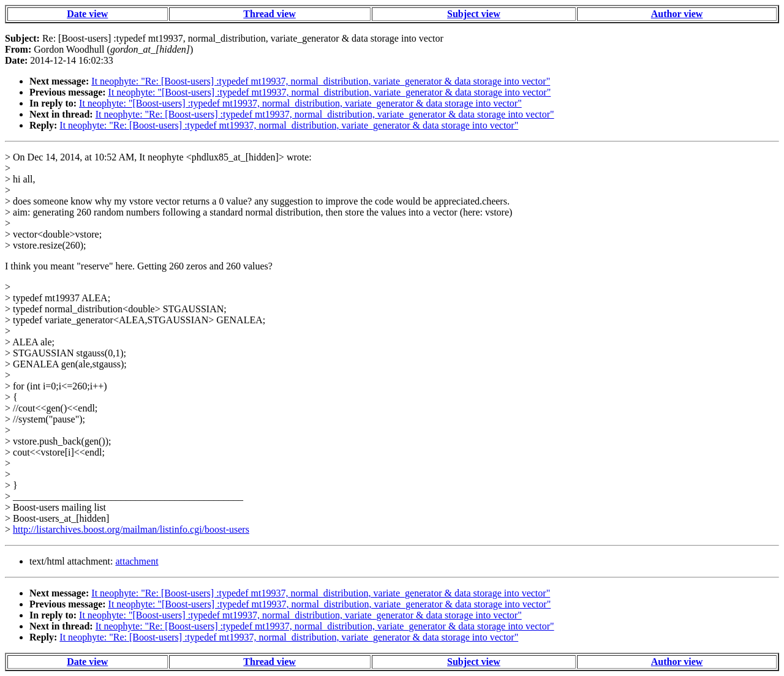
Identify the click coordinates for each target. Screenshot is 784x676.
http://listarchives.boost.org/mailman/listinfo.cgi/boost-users (131, 529)
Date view (87, 14)
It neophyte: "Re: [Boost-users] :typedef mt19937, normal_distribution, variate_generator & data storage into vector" (321, 81)
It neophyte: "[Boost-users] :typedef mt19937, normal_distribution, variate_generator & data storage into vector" (330, 92)
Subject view (474, 14)
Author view (677, 14)
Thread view (269, 14)
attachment (137, 561)
